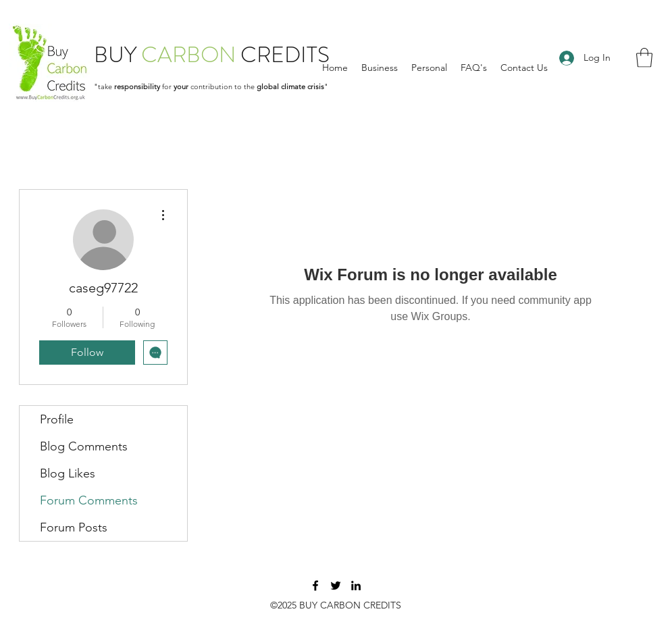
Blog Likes (68, 473)
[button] (644, 58)
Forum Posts (74, 527)
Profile (57, 419)
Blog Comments (84, 446)
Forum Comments (89, 500)
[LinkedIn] (356, 586)
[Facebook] (315, 586)
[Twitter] (336, 586)
